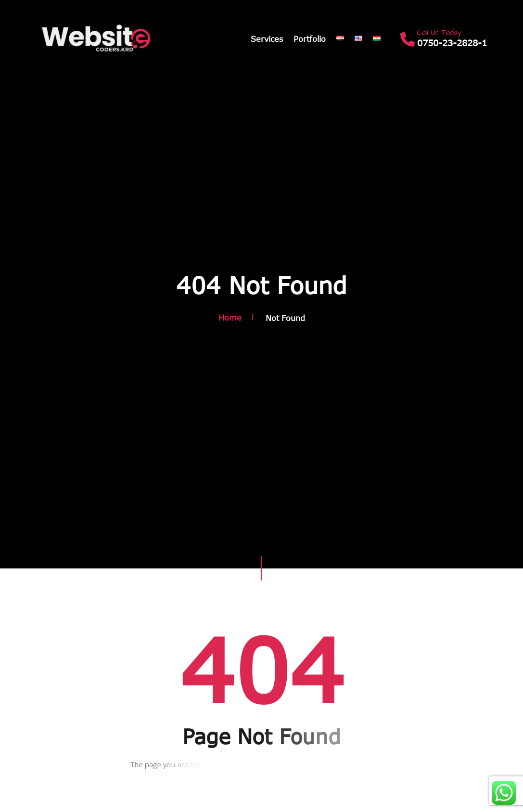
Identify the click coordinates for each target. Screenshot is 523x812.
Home (230, 318)
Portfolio (310, 39)
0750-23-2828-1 (452, 43)
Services (267, 39)
